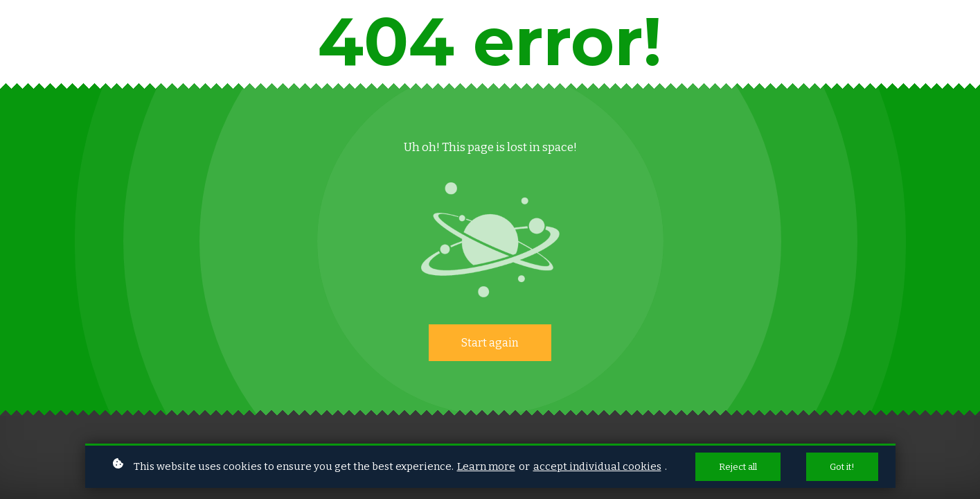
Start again (490, 343)
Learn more (486, 466)
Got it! (842, 467)
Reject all (738, 467)
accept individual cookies (597, 466)
